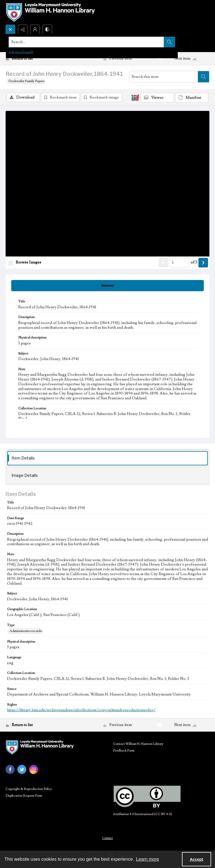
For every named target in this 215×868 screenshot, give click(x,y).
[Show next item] (203, 263)
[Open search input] (10, 29)
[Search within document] (204, 77)
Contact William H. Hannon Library (138, 744)
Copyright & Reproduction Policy (29, 789)
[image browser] (27, 263)
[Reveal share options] (23, 29)
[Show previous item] (163, 263)
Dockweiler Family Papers (26, 81)
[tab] (107, 286)
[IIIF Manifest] (192, 98)
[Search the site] (86, 42)
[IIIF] (135, 97)
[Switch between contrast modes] (47, 29)
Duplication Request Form (24, 796)
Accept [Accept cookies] (197, 859)
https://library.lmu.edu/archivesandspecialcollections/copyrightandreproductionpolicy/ (81, 710)
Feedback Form (124, 751)
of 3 (194, 262)
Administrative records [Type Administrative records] (26, 631)
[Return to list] (32, 59)
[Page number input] (179, 263)
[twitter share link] (22, 769)
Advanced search (21, 52)
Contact (107, 838)
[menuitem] (107, 838)
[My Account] (35, 29)
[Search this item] (164, 77)
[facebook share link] (10, 769)
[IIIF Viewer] (157, 98)
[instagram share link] (34, 769)
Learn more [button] (148, 859)
